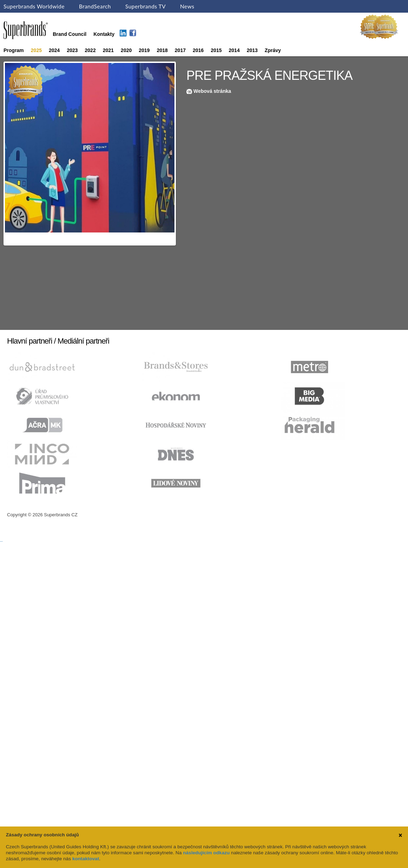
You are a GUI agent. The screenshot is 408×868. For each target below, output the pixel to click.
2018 (162, 50)
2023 (72, 50)
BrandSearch (95, 6)
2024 (54, 50)
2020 (126, 50)
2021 (108, 50)
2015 (216, 50)
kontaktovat (85, 859)
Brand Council (70, 34)
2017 (180, 50)
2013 (252, 50)
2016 (198, 50)
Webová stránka (212, 91)
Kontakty (104, 34)
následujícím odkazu (206, 853)
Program (14, 50)
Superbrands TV (145, 6)
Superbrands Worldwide (34, 6)
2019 (144, 50)
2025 (36, 50)
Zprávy (273, 50)
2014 (234, 50)
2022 (90, 50)
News (187, 6)
